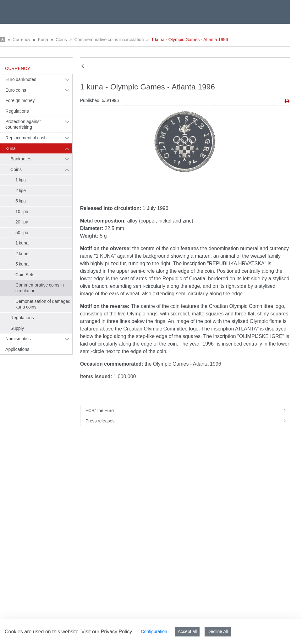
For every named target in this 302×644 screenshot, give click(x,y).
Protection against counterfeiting (23, 124)
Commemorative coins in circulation (109, 40)
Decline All (218, 631)
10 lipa (22, 212)
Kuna (43, 40)
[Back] (83, 66)
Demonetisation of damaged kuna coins (43, 304)
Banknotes (21, 159)
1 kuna (22, 243)
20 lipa (22, 222)
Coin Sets (25, 275)
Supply (17, 328)
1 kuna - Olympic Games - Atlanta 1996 (189, 40)
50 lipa (22, 233)
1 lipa (21, 180)
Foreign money (20, 100)
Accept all (187, 631)
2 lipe (21, 191)
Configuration (154, 631)
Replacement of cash (26, 138)
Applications (17, 349)
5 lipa (21, 201)
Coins (61, 40)
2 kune (22, 254)
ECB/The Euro (188, 411)
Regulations (17, 111)
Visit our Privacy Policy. (107, 632)
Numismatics (18, 339)
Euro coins (16, 90)
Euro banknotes (21, 79)
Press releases (188, 421)
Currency (22, 40)
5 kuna (22, 264)
